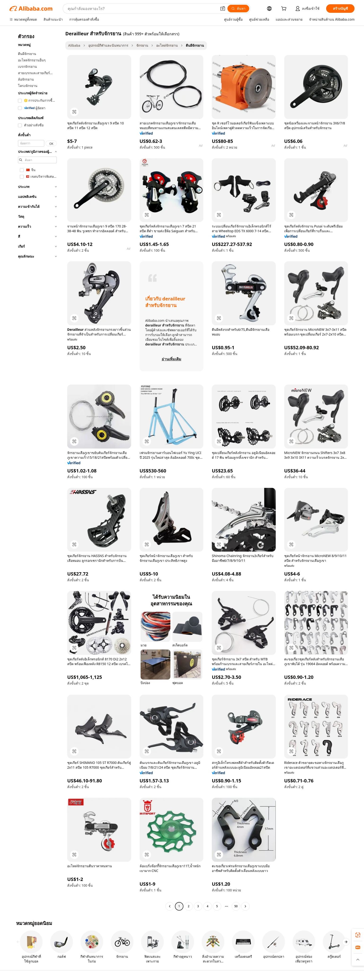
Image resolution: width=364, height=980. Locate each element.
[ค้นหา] (238, 9)
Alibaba (74, 45)
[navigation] (36, 470)
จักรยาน (142, 45)
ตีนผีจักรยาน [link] (195, 45)
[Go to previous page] (170, 906)
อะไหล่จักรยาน (167, 45)
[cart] (285, 9)
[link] (358, 935)
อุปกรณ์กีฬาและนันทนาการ (108, 45)
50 (236, 906)
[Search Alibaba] (142, 9)
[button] (223, 9)
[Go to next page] (245, 906)
